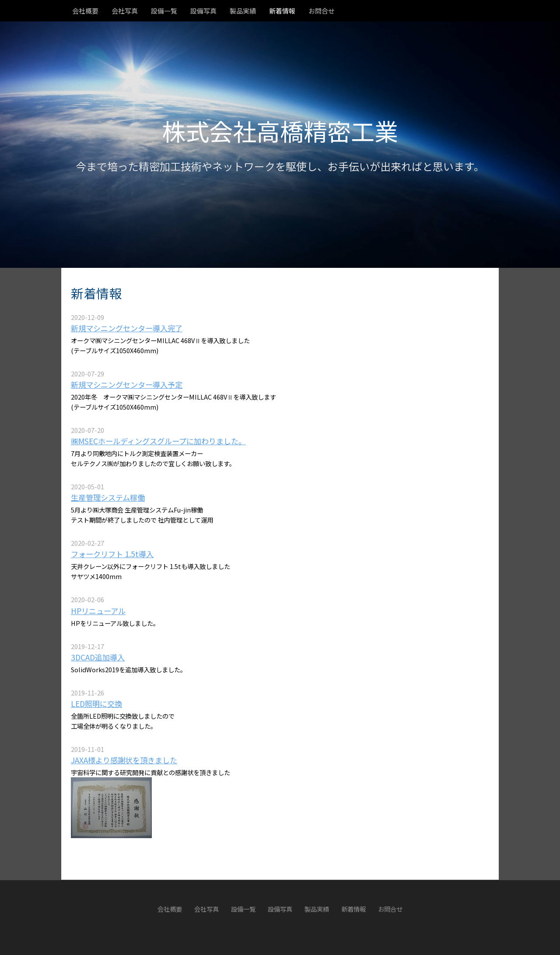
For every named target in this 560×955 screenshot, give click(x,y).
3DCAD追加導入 (98, 657)
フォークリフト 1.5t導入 (112, 554)
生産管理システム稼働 (108, 497)
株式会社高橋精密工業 (280, 131)
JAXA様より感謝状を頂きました (124, 760)
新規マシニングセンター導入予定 (127, 384)
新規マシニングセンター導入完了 (127, 328)
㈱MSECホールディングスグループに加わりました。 (158, 441)
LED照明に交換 (96, 704)
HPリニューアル (98, 611)
